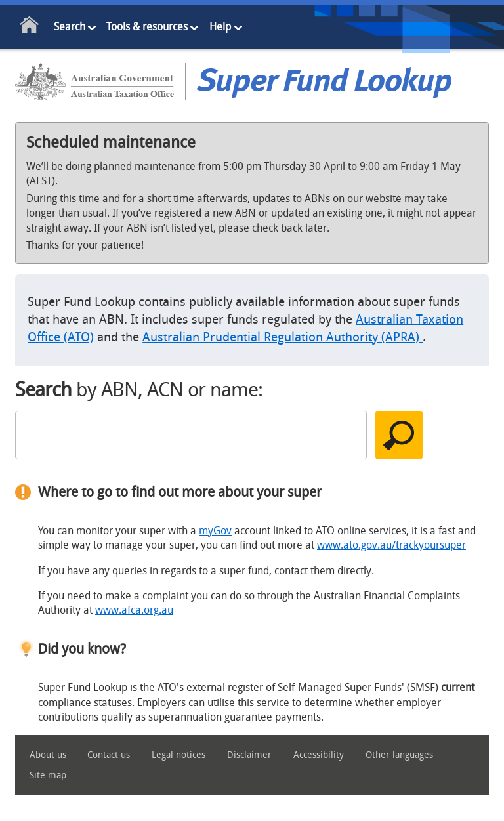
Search (70, 27)
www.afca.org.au (134, 610)
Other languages (399, 755)
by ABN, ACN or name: (139, 390)
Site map (48, 775)
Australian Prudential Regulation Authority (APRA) (283, 337)
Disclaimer (249, 755)
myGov (215, 531)
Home (30, 27)
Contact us (109, 755)
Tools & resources (147, 27)
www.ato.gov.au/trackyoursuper (391, 545)
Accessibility (319, 755)
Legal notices (178, 755)
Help (220, 27)
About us (48, 755)
